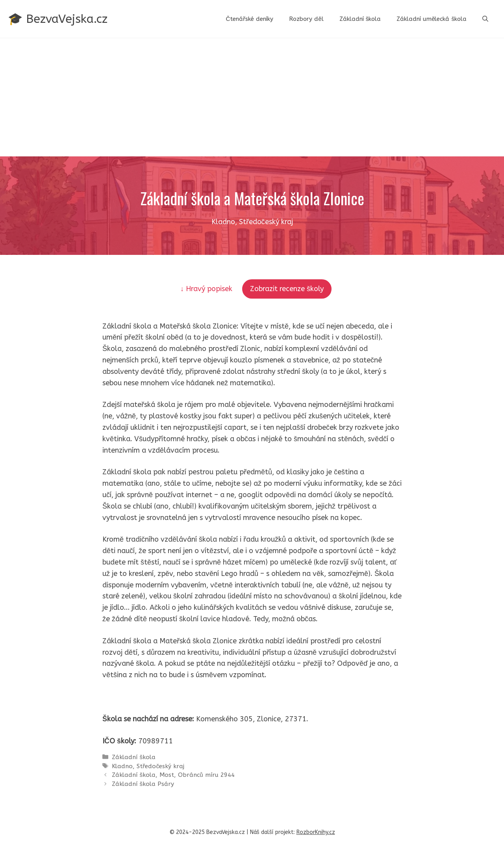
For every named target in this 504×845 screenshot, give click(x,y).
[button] (485, 19)
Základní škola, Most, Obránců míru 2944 (173, 775)
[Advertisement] (252, 97)
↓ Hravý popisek (207, 289)
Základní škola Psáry (143, 784)
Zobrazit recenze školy (287, 289)
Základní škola (360, 19)
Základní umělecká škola (432, 19)
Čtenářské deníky (249, 19)
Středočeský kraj (160, 766)
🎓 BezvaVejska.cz (58, 19)
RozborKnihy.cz (316, 832)
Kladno (122, 766)
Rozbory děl (306, 19)
